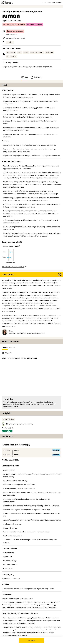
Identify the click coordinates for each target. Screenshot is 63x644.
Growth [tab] (12, 348)
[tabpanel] (31, 380)
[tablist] (31, 348)
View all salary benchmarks (13, 267)
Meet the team (35, 25)
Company (36, 77)
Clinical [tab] (5, 348)
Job (25, 77)
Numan (38, 12)
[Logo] (7, 3)
